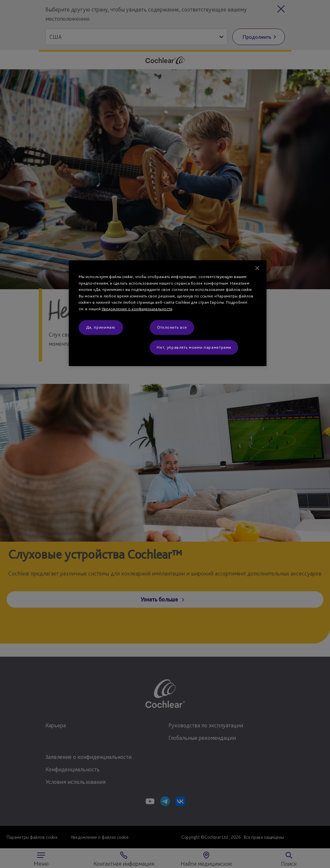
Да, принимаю (101, 327)
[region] (168, 313)
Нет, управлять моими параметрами (194, 347)
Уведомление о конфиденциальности (137, 309)
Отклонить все (172, 327)
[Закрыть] (257, 268)
